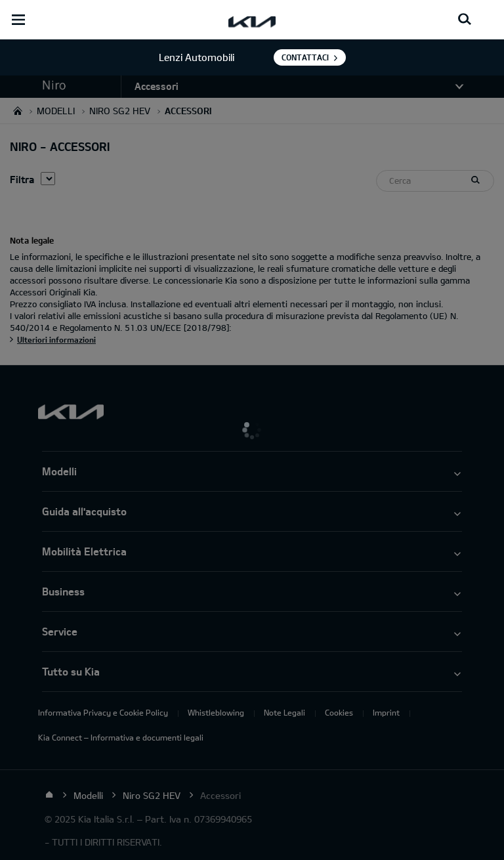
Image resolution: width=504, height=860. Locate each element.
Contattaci (305, 57)
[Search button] (465, 20)
